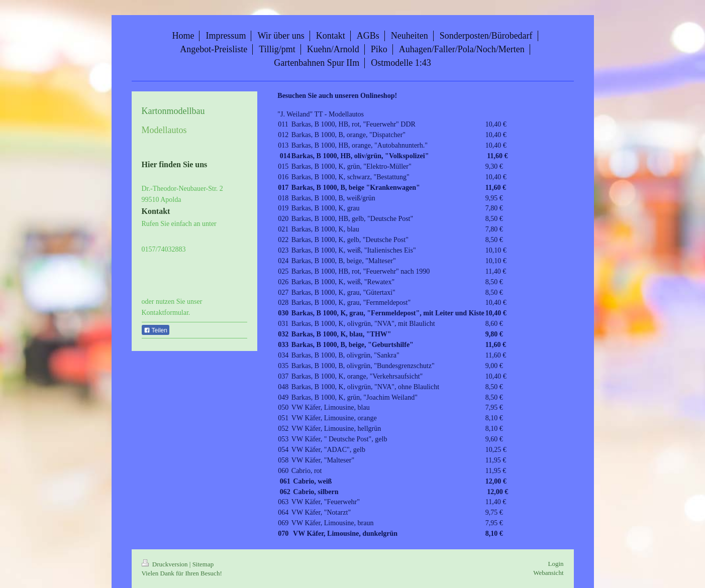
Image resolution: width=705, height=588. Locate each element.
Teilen (156, 330)
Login (556, 564)
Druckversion (166, 564)
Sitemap (203, 564)
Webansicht (548, 573)
